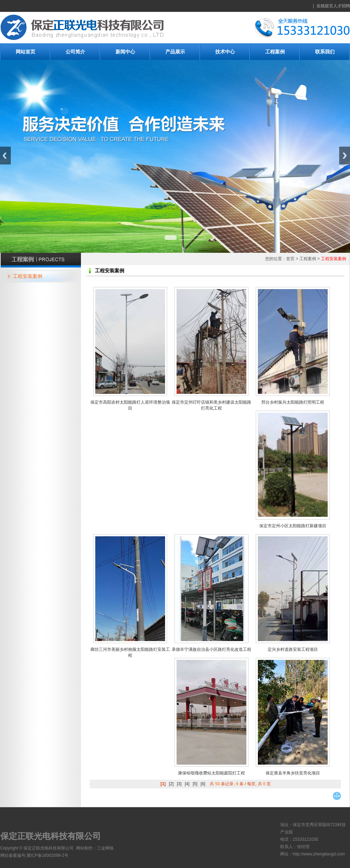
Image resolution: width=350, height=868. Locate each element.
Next (345, 156)
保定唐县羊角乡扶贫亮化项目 (293, 773)
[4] (187, 784)
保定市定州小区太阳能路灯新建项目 (293, 526)
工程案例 (275, 52)
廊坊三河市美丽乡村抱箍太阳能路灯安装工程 (130, 652)
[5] (195, 784)
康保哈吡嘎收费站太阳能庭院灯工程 (211, 773)
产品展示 (175, 52)
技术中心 (225, 52)
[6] (203, 784)
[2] (171, 784)
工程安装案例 (28, 276)
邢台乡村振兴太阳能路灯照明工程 (293, 402)
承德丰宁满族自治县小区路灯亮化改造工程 (211, 649)
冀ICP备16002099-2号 (47, 855)
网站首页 (25, 52)
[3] (179, 784)
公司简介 (75, 52)
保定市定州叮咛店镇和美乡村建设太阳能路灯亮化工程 (211, 405)
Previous (5, 156)
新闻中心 (125, 52)
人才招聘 (342, 6)
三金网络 (105, 848)
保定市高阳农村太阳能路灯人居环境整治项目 (130, 405)
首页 (290, 259)
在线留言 (325, 6)
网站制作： (87, 848)
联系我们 (325, 52)
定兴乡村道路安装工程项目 (293, 649)
